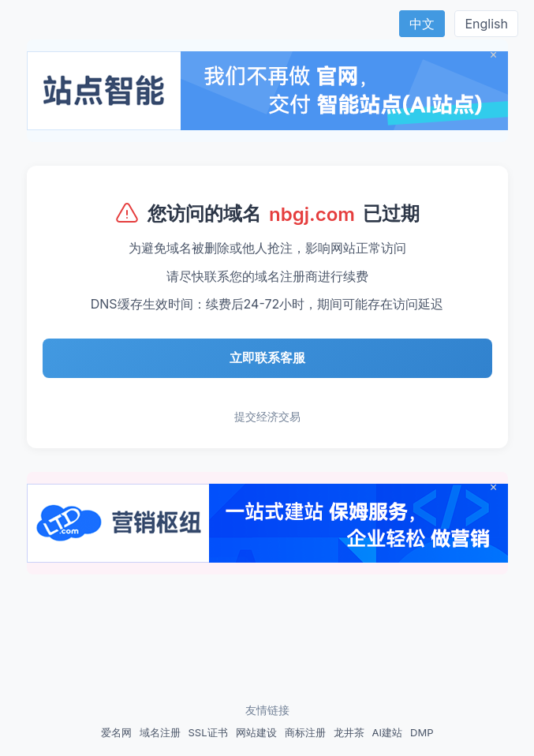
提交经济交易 (267, 416)
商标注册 (305, 732)
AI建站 (387, 732)
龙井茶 (349, 732)
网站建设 (256, 732)
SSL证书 (208, 732)
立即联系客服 (267, 357)
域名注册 (160, 732)
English (486, 24)
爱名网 (116, 732)
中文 (422, 24)
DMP (422, 732)
